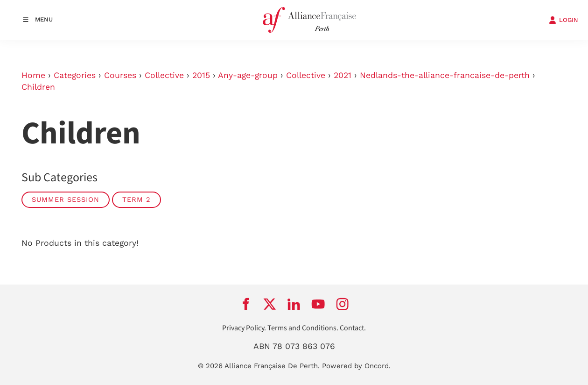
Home (33, 75)
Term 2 (136, 200)
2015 (201, 75)
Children (38, 87)
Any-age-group (248, 75)
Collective (164, 75)
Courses (120, 75)
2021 (343, 75)
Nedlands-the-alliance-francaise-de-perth (445, 75)
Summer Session (66, 200)
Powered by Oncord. (356, 366)
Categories (75, 75)
